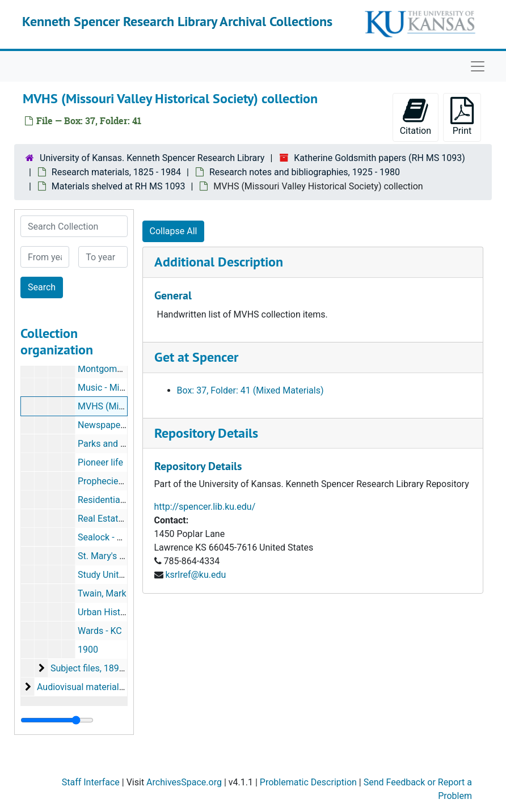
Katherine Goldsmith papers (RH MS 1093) (379, 158)
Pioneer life (100, 462)
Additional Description (219, 262)
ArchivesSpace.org (184, 782)
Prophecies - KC (109, 481)
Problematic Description (308, 782)
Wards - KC (100, 631)
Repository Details (206, 433)
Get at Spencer (196, 357)
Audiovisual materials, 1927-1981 (104, 687)
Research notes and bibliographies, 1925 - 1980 (305, 172)
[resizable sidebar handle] (57, 720)
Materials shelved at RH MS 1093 (119, 186)
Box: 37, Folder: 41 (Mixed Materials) (250, 390)
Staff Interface (91, 782)
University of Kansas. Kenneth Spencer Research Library (152, 158)
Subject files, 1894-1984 (99, 668)
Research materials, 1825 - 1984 (116, 172)
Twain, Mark (102, 593)
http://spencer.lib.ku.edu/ (205, 507)
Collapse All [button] (174, 231)
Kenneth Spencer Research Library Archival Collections (177, 21)
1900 (88, 650)
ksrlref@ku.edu (195, 575)
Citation (416, 117)
